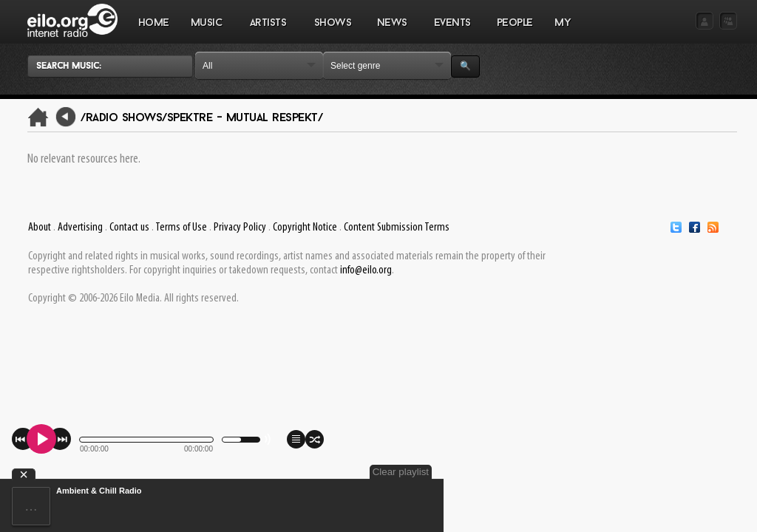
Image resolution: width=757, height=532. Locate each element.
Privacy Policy (240, 228)
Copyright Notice (305, 228)
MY (564, 30)
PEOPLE (515, 23)
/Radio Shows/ (124, 118)
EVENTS (452, 30)
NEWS (392, 30)
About (40, 228)
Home (154, 23)
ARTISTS (268, 30)
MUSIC (207, 30)
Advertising (80, 228)
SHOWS (332, 30)
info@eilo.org (366, 270)
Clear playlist (401, 472)
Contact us (129, 228)
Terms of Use (181, 228)
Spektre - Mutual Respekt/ (245, 118)
